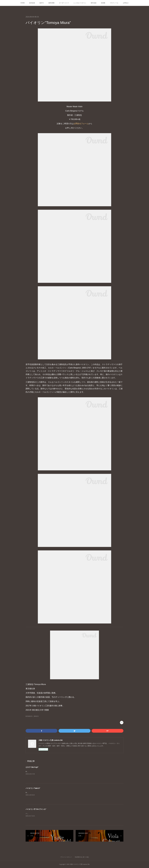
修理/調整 (51, 3)
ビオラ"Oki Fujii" (32, 767)
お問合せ (126, 3)
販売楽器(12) (29, 716)
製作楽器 (94, 3)
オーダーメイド (64, 3)
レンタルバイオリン (80, 3)
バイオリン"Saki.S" (33, 788)
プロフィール (114, 3)
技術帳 (103, 3)
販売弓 (42, 3)
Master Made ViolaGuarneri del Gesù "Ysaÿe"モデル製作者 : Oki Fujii (47, 772)
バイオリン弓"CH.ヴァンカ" (36, 809)
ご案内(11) (36, 716)
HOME (23, 3)
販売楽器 (32, 3)
